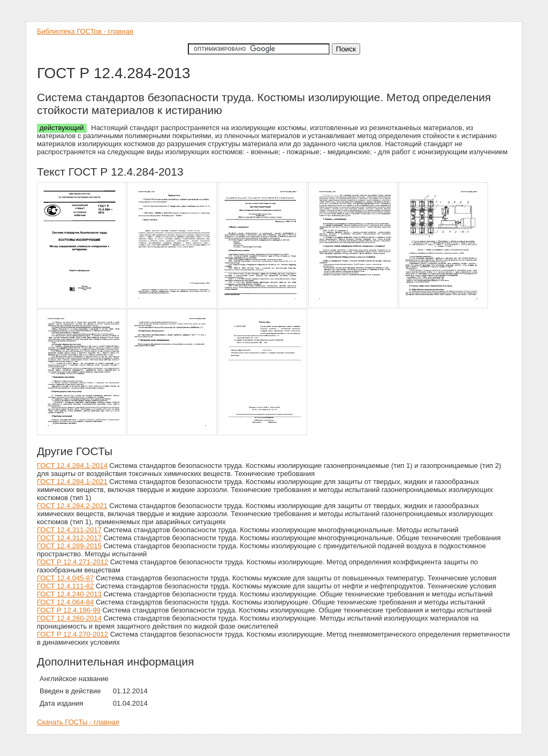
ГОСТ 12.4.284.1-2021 (72, 482)
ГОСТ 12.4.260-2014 (69, 618)
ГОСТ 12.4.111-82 (65, 586)
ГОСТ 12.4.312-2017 (69, 538)
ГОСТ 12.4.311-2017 (69, 530)
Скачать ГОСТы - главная (78, 722)
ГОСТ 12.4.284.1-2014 (72, 466)
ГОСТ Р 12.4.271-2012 (73, 562)
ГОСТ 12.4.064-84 (65, 602)
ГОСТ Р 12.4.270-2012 (73, 634)
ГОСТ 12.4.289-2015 (69, 546)
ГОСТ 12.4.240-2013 (69, 594)
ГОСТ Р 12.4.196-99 (69, 610)
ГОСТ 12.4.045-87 (65, 578)
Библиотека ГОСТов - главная (85, 31)
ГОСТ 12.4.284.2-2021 (72, 506)
